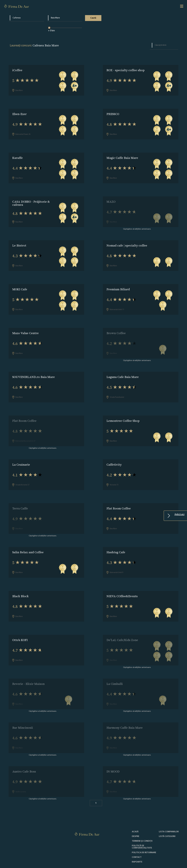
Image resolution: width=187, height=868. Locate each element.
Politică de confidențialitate (142, 832)
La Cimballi (115, 672)
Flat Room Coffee (24, 414)
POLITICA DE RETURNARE (144, 838)
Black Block (20, 586)
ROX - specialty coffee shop (126, 70)
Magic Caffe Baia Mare (122, 156)
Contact (137, 843)
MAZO (111, 199)
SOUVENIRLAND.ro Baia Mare (34, 371)
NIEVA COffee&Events (122, 586)
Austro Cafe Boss (24, 758)
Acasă (135, 817)
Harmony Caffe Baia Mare (125, 715)
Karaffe (18, 156)
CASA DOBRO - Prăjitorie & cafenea (31, 201)
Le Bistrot (19, 242)
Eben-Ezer (19, 113)
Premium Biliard (118, 285)
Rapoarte (137, 847)
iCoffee (17, 70)
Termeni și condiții (142, 826)
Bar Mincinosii (23, 715)
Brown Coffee (116, 328)
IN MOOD (113, 758)
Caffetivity (114, 457)
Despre (136, 822)
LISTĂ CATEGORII (167, 822)
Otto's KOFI (20, 629)
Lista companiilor (169, 817)
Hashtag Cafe (116, 543)
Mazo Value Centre (25, 328)
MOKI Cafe (20, 285)
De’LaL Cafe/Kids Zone (122, 629)
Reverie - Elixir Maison (28, 672)
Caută (93, 18)
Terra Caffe (20, 500)
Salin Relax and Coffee (28, 543)
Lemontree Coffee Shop (123, 414)
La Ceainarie (21, 457)
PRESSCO (113, 113)
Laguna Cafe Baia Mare (123, 371)
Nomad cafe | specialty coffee (127, 242)
